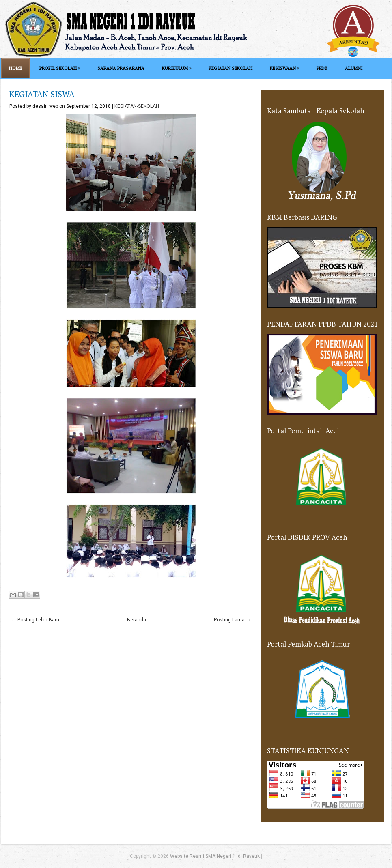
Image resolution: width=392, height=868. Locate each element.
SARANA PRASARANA (121, 68)
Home (15, 68)
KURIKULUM (177, 68)
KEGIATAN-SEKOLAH (137, 106)
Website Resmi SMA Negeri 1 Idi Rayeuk (215, 856)
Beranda (137, 620)
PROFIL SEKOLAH (60, 68)
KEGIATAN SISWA (42, 94)
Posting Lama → (232, 620)
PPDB (322, 68)
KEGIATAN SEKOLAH (230, 68)
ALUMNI (354, 68)
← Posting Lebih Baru (35, 620)
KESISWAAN (284, 68)
